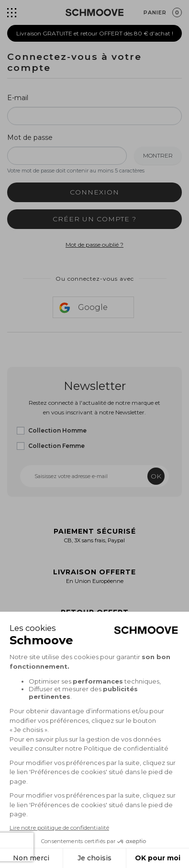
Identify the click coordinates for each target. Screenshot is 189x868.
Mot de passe (30, 137)
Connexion (94, 192)
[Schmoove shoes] (94, 12)
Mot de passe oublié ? (94, 245)
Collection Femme (56, 446)
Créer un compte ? (94, 219)
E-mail (18, 98)
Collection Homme (57, 430)
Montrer (158, 155)
